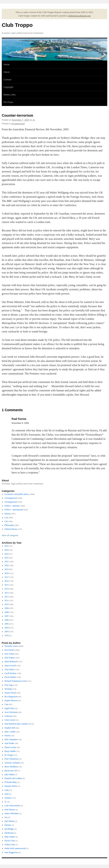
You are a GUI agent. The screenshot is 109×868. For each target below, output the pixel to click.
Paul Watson (10, 810)
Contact (7, 80)
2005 (7, 624)
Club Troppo (17, 25)
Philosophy (9, 525)
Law (6, 518)
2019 (7, 569)
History (8, 514)
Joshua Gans (10, 844)
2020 (7, 565)
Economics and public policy (17, 494)
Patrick (8, 736)
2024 (7, 550)
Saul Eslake (9, 743)
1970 (7, 636)
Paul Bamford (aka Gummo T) (17, 724)
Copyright (8, 87)
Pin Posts (8, 102)
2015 (7, 585)
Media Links (10, 95)
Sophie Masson (11, 700)
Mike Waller (10, 837)
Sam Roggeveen (11, 852)
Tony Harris (10, 669)
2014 (7, 589)
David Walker (10, 677)
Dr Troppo (9, 755)
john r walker (10, 732)
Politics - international (14, 510)
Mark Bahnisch (11, 662)
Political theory (11, 529)
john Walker (10, 774)
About (6, 72)
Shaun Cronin (10, 747)
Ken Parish (9, 650)
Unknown (9, 716)
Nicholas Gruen (11, 646)
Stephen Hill (10, 728)
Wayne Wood (10, 693)
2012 (7, 597)
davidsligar (9, 829)
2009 (7, 608)
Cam (7, 704)
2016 (7, 581)
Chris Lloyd (10, 720)
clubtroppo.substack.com (79, 16)
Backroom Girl (11, 771)
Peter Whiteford (11, 759)
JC (34, 120)
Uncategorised (11, 502)
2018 (7, 573)
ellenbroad (9, 833)
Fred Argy (9, 685)
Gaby (7, 790)
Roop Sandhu (10, 751)
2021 (7, 562)
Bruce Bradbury (11, 767)
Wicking (8, 689)
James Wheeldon (12, 813)
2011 (7, 600)
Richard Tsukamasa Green (16, 681)
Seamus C (9, 798)
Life (6, 521)
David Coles (10, 841)
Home (7, 64)
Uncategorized (18, 124)
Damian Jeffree (11, 786)
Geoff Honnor (10, 673)
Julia (7, 794)
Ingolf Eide (9, 708)
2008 (7, 612)
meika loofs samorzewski (15, 848)
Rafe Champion (11, 739)
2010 (7, 604)
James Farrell (10, 666)
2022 (7, 558)
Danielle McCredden (13, 778)
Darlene (8, 825)
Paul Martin (10, 821)
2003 (7, 632)
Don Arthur (9, 654)
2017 (7, 577)
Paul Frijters (10, 658)
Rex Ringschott (11, 697)
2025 (7, 546)
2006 (7, 620)
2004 (7, 628)
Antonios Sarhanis (12, 763)
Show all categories (10, 535)
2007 (7, 616)
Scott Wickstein (11, 712)
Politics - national (12, 506)
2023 (7, 554)
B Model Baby (11, 782)
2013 (7, 593)
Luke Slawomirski (12, 806)
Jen (6, 817)
